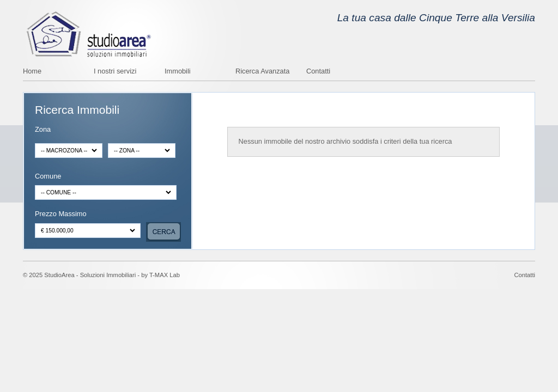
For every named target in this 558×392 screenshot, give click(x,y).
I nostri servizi (115, 72)
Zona (43, 130)
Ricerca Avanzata (262, 72)
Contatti (318, 72)
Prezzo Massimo (61, 214)
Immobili (178, 72)
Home (32, 72)
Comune (48, 177)
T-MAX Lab (165, 275)
